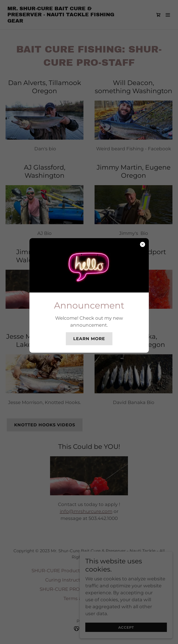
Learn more (89, 339)
